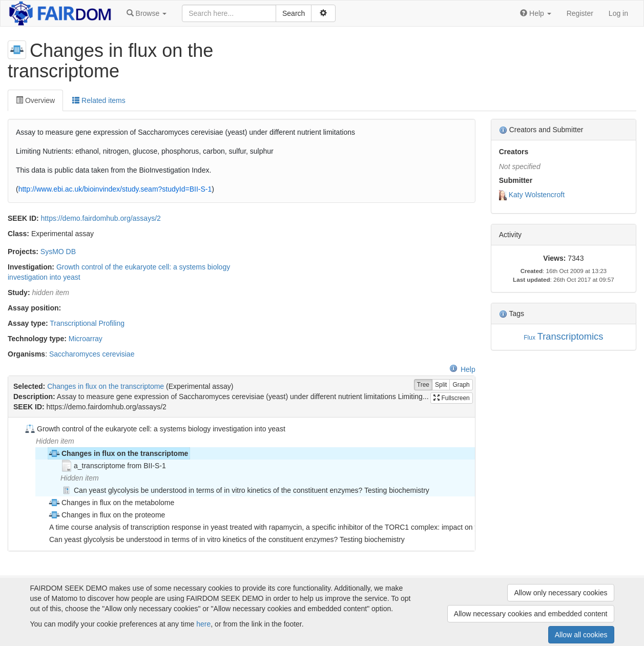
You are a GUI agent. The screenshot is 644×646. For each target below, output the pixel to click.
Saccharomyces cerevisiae (92, 354)
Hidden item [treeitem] (55, 441)
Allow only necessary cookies (560, 593)
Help (462, 369)
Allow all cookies (581, 635)
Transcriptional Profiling (87, 323)
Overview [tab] (35, 100)
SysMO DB (58, 252)
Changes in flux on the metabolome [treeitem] (111, 503)
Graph (461, 385)
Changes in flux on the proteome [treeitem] (107, 515)
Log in (618, 13)
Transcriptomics (570, 336)
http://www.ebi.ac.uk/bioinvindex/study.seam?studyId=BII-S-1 (115, 189)
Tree (423, 385)
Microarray (86, 339)
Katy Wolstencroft (537, 195)
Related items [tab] (99, 100)
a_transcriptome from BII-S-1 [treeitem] (113, 466)
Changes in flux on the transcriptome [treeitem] (118, 453)
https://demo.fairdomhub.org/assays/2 (101, 218)
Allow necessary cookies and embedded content (531, 614)
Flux (529, 338)
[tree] (241, 484)
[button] (147, 13)
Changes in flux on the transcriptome (106, 386)
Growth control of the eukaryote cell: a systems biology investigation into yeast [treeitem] (154, 429)
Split (441, 385)
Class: (18, 234)
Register (580, 13)
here (203, 624)
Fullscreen (452, 398)
